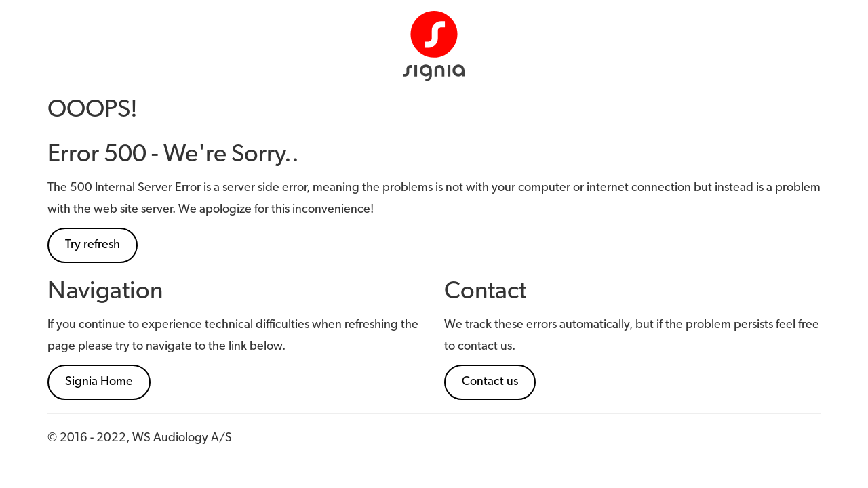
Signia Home (99, 382)
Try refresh (93, 245)
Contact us (490, 382)
